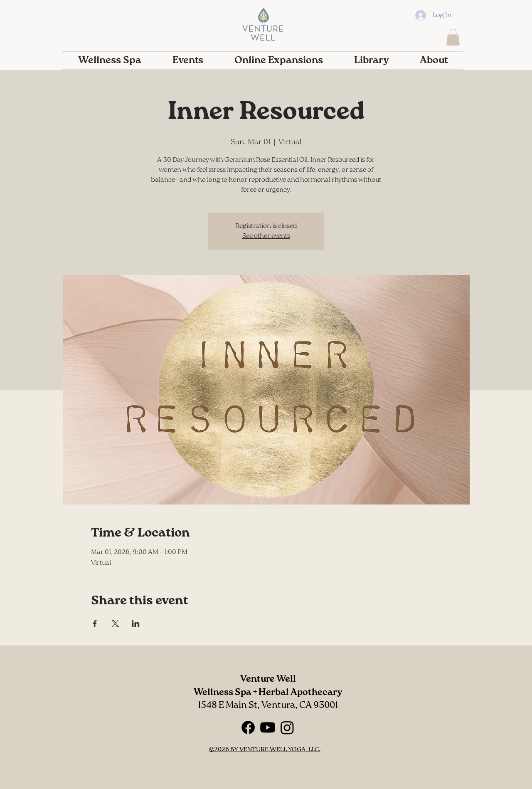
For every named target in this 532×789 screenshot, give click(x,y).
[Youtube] (268, 727)
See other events (266, 236)
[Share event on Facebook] (95, 623)
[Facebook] (248, 727)
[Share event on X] (115, 623)
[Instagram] (287, 727)
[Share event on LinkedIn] (136, 623)
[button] (453, 37)
